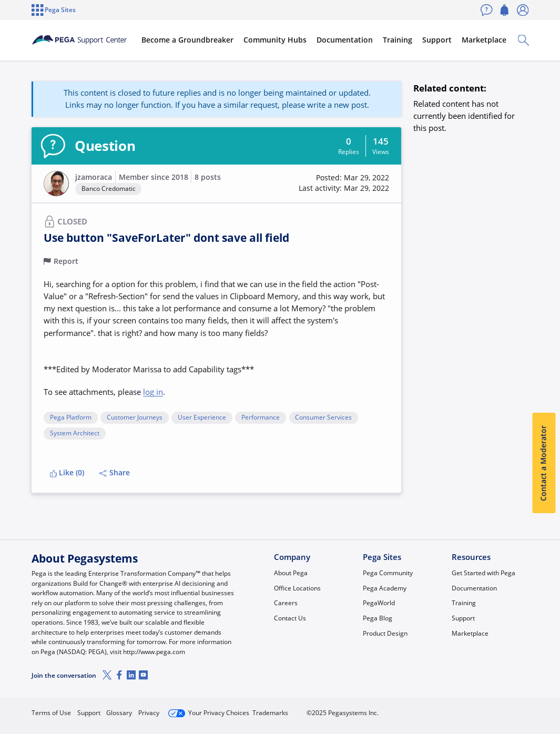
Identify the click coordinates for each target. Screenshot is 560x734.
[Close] (545, 696)
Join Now (449, 709)
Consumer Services (323, 418)
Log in (505, 709)
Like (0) (67, 473)
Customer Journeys (135, 418)
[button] (56, 183)
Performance (261, 418)
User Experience (202, 418)
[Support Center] (91, 40)
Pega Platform (71, 418)
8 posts (208, 177)
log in (153, 392)
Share (115, 473)
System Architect (75, 434)
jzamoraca (94, 177)
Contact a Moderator (544, 463)
